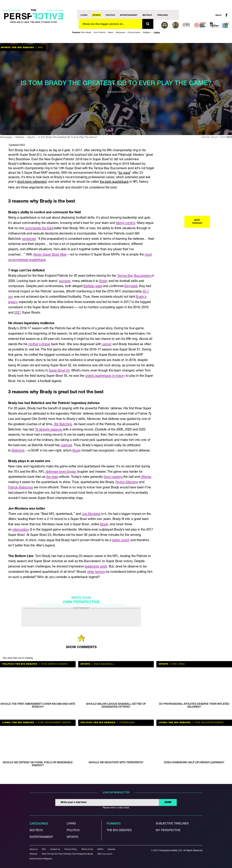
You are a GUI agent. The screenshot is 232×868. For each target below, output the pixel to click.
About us (34, 849)
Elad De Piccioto (118, 92)
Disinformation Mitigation (41, 859)
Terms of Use (87, 849)
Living (84, 15)
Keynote (112, 849)
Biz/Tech (147, 15)
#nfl (40, 48)
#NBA (181, 664)
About (218, 15)
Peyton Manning (127, 482)
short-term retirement (32, 182)
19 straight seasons (49, 430)
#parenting (207, 506)
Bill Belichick (63, 424)
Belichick (18, 451)
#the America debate (54, 664)
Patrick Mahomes (21, 487)
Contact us (55, 849)
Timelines (163, 15)
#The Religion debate (214, 368)
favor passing (114, 477)
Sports (97, 15)
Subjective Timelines (172, 824)
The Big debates (119, 830)
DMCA (100, 849)
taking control (125, 223)
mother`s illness (39, 344)
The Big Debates (23, 48)
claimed (66, 445)
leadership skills (96, 567)
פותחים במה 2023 (105, 854)
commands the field (39, 228)
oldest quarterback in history (105, 376)
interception (21, 530)
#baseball (107, 664)
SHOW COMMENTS (81, 647)
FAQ (44, 849)
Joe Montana (91, 514)
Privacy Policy (71, 849)
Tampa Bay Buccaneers (134, 276)
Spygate (131, 286)
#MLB (97, 664)
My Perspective (168, 830)
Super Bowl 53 (59, 371)
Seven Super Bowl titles (50, 255)
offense (146, 477)
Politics (110, 15)
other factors (96, 572)
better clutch (121, 540)
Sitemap (33, 854)
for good (124, 173)
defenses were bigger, (61, 472)
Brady (103, 281)
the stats (52, 477)
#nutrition (222, 506)
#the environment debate (54, 723)
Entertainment (129, 15)
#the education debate (209, 723)
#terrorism (127, 723)
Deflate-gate (93, 286)
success (65, 281)
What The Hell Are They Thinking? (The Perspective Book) (67, 854)
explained (29, 239)
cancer (107, 344)
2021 (18, 313)
